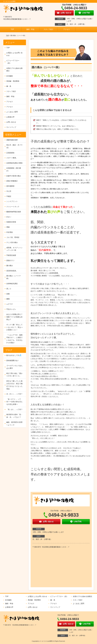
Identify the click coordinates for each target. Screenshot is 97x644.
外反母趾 (10, 232)
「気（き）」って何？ (14, 409)
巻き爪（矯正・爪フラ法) (14, 146)
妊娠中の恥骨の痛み (14, 176)
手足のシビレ (11, 309)
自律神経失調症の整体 (14, 163)
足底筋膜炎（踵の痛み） (14, 169)
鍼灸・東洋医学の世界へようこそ (14, 424)
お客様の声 (10, 117)
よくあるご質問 (12, 112)
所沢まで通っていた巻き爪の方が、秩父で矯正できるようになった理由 (14, 385)
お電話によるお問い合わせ (14, 54)
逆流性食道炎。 (12, 271)
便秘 (8, 227)
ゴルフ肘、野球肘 (13, 237)
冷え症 (9, 191)
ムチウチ (10, 304)
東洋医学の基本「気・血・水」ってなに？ (14, 416)
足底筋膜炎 (10, 153)
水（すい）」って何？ (14, 394)
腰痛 (8, 299)
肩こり (9, 289)
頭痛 (8, 294)
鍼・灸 (9, 86)
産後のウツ (10, 260)
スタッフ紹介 (48, 29)
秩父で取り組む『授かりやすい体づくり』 (14, 375)
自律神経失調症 (12, 284)
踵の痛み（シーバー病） (14, 277)
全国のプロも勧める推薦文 (14, 70)
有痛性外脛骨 (11, 222)
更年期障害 (10, 186)
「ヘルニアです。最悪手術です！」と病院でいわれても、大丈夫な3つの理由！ (14, 339)
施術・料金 (30, 29)
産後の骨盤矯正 (12, 181)
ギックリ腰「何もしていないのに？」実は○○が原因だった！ (15, 327)
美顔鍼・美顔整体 (13, 81)
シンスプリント (12, 201)
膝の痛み (10, 266)
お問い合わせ (11, 122)
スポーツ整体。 (12, 158)
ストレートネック (13, 207)
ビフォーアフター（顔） (13, 62)
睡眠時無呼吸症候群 (14, 212)
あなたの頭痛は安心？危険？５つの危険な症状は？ (14, 317)
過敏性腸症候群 (12, 140)
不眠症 (9, 196)
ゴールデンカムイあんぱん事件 (14, 367)
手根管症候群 (11, 255)
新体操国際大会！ (13, 361)
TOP (12, 29)
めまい (9, 217)
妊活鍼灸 (10, 76)
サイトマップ (11, 127)
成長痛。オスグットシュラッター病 (14, 249)
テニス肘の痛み (12, 242)
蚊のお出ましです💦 (14, 355)
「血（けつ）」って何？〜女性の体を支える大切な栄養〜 (14, 402)
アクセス (67, 29)
